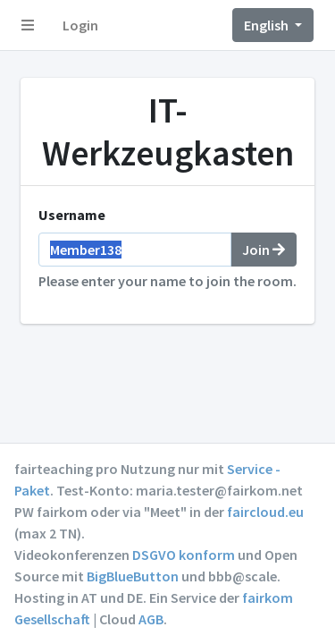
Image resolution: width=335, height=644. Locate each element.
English (268, 25)
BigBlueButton (133, 576)
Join (264, 250)
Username (72, 215)
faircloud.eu (265, 512)
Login (80, 25)
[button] (28, 25)
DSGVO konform (184, 555)
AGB (151, 619)
